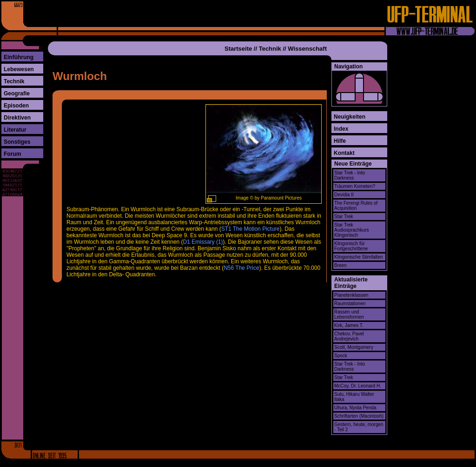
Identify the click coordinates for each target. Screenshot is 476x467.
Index (341, 129)
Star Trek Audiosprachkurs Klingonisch (351, 230)
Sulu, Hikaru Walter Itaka (354, 397)
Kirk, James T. (349, 325)
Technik (14, 81)
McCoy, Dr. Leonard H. (358, 386)
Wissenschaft (307, 49)
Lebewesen (19, 69)
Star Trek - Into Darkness (350, 175)
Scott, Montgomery (354, 347)
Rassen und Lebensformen (349, 314)
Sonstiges (17, 142)
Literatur (15, 130)
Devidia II (344, 195)
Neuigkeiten (350, 117)
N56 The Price (241, 268)
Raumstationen (350, 304)
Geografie (17, 93)
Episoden (16, 106)
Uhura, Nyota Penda (355, 408)
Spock (341, 356)
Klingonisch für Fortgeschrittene (351, 246)
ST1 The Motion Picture (251, 229)
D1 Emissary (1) (203, 242)
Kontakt (344, 153)
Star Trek (344, 217)
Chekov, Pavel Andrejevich (349, 336)
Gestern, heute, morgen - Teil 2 (359, 427)
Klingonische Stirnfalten (359, 257)
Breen (340, 265)
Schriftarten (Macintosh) (359, 416)
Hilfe (340, 141)
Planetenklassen (351, 295)
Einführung (19, 57)
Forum (12, 154)
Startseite (238, 49)
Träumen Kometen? (355, 186)
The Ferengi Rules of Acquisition (356, 206)
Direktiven (17, 118)
